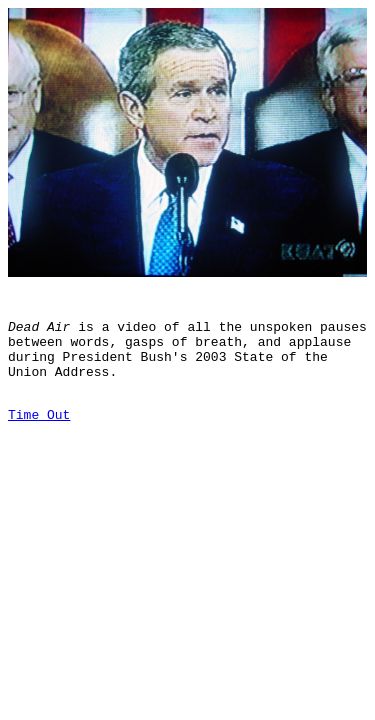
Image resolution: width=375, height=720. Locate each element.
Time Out (39, 438)
